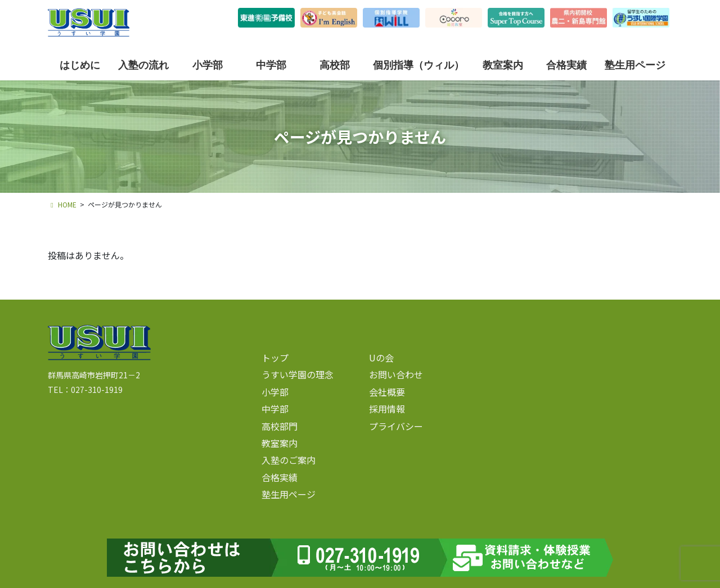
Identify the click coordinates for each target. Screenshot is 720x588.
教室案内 (280, 443)
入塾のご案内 (289, 460)
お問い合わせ (396, 374)
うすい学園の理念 (298, 374)
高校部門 (280, 426)
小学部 (275, 392)
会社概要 (387, 392)
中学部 (275, 409)
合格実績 (280, 477)
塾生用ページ (289, 494)
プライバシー (396, 426)
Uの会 (381, 358)
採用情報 (387, 409)
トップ (275, 358)
